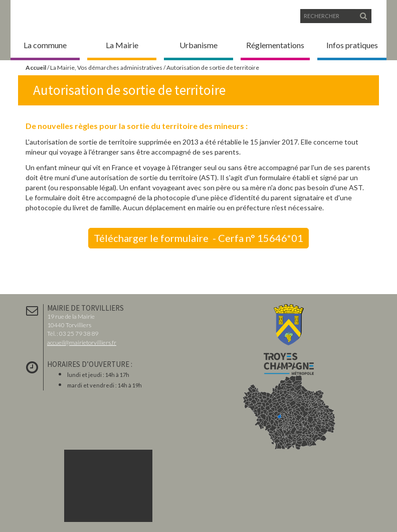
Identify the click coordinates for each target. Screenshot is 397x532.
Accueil (36, 68)
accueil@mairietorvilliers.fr (82, 343)
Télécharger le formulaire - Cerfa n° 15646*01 (198, 238)
